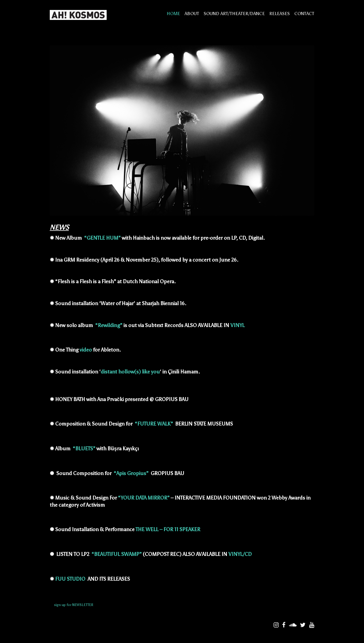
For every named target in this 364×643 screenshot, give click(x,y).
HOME (173, 14)
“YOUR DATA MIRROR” (144, 498)
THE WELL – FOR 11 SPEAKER (168, 529)
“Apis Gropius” (131, 473)
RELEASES (280, 14)
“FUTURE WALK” (154, 424)
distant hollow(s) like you (130, 372)
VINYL (237, 325)
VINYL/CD (240, 554)
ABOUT (192, 14)
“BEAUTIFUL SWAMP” (117, 554)
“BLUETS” (84, 449)
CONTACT (304, 14)
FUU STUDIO (71, 579)
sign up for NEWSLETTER (74, 605)
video (86, 350)
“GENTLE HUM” (102, 238)
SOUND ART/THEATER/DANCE (234, 14)
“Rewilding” (109, 325)
